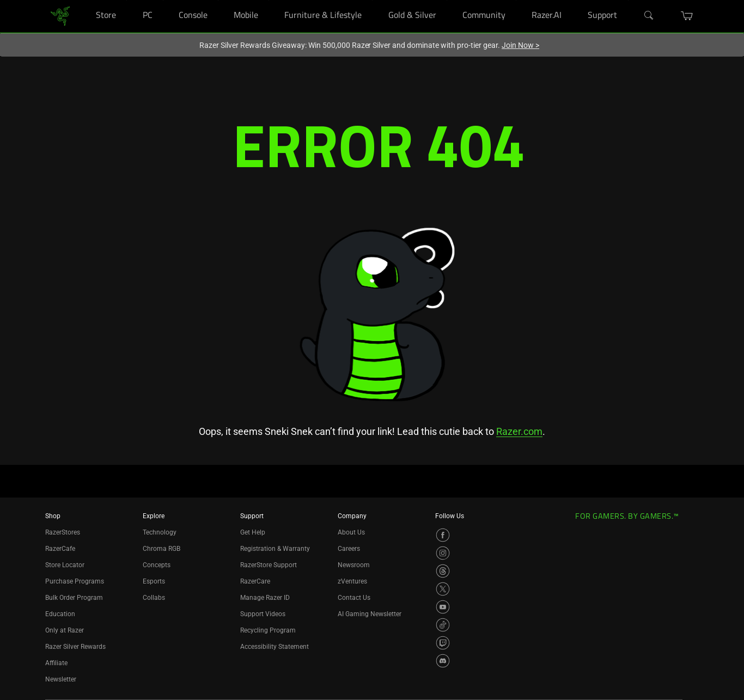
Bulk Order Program (74, 598)
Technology (160, 532)
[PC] (163, 0)
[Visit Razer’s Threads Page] (443, 571)
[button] (687, 16)
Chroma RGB (161, 549)
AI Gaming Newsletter (370, 614)
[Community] (516, 0)
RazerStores (63, 532)
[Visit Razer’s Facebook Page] (443, 535)
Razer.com (519, 431)
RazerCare (255, 581)
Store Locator (65, 565)
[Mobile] (269, 0)
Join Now (520, 45)
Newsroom (354, 565)
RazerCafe (60, 549)
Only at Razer (65, 630)
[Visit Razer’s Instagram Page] (443, 553)
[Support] (628, 0)
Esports (154, 581)
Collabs (154, 598)
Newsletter (61, 679)
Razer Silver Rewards (75, 647)
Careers (349, 549)
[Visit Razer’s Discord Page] (443, 661)
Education (60, 614)
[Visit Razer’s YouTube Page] (443, 607)
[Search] (649, 16)
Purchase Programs (75, 581)
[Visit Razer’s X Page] (443, 589)
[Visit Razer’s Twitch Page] (443, 643)
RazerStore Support (269, 565)
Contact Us (354, 598)
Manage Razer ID (265, 598)
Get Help (253, 532)
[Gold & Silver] (447, 0)
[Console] (218, 0)
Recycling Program (268, 630)
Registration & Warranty (275, 549)
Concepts (157, 565)
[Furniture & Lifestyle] (372, 0)
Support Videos (263, 614)
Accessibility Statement (275, 647)
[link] (60, 16)
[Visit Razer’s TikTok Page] (443, 625)
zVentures (352, 581)
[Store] (127, 0)
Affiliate (56, 663)
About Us (351, 532)
